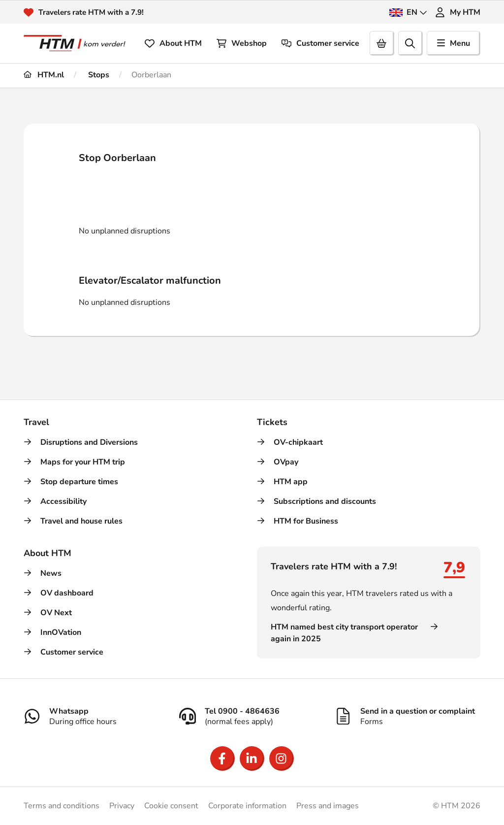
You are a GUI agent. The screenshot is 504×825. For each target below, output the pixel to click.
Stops (98, 75)
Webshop (242, 43)
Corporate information (247, 806)
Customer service (320, 43)
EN (408, 12)
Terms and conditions (62, 806)
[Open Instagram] (282, 759)
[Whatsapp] (96, 716)
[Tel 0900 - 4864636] (252, 716)
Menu (454, 43)
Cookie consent (171, 806)
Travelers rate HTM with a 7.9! (94, 12)
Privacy (122, 806)
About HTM (173, 43)
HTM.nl (44, 75)
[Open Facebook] (222, 759)
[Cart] (382, 43)
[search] (410, 43)
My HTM (458, 12)
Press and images (328, 806)
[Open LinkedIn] (252, 759)
